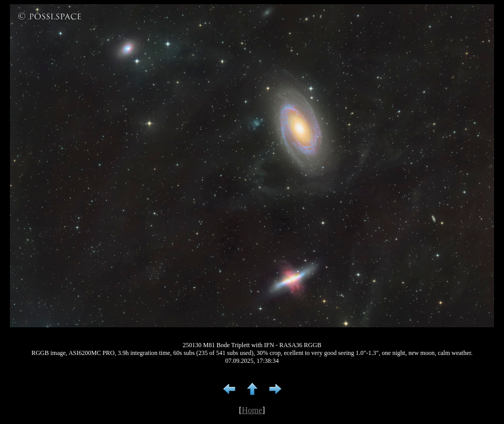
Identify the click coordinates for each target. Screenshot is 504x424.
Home (252, 410)
